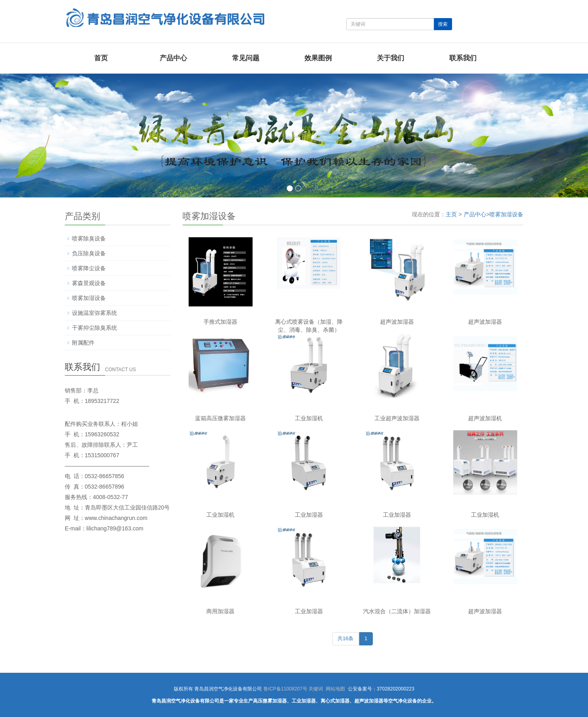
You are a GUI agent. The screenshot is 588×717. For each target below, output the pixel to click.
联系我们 (463, 58)
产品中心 (173, 58)
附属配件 (83, 343)
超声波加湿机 (485, 418)
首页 (101, 58)
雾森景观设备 (89, 283)
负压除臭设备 (89, 253)
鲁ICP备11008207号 (285, 689)
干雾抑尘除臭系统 (95, 328)
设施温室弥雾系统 (95, 313)
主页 (451, 214)
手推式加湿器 (220, 322)
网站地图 (335, 689)
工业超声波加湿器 (397, 418)
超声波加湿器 (397, 322)
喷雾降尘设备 (89, 268)
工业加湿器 (309, 515)
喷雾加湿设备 (506, 214)
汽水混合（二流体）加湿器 (397, 611)
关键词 (316, 689)
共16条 (345, 638)
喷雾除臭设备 (89, 238)
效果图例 (318, 58)
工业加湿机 (309, 418)
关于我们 (391, 58)
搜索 (443, 24)
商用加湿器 (220, 611)
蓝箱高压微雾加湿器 (220, 418)
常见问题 (246, 58)
